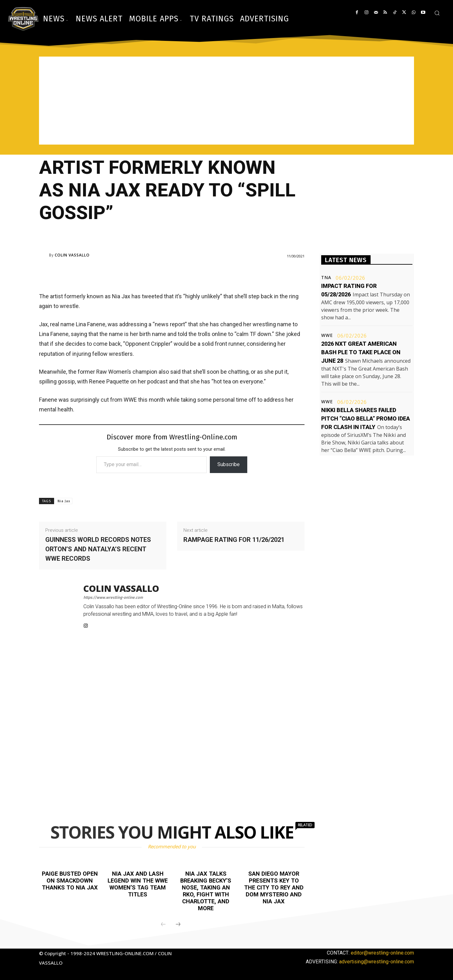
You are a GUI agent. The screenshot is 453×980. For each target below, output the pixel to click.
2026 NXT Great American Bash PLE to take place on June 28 (361, 352)
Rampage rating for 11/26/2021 (234, 540)
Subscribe (229, 464)
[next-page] (178, 925)
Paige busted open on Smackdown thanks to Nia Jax (70, 880)
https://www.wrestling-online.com (113, 597)
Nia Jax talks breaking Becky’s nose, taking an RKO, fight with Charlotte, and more (206, 891)
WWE (327, 335)
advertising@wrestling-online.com (377, 962)
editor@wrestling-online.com (382, 953)
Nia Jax (64, 501)
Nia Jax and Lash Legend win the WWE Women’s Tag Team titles (138, 884)
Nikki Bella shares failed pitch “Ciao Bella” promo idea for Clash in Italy (366, 418)
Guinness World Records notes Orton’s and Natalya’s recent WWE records (98, 549)
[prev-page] (163, 925)
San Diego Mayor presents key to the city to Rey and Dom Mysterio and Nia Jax (274, 887)
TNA (326, 278)
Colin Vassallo (72, 255)
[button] (437, 13)
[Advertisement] (226, 101)
